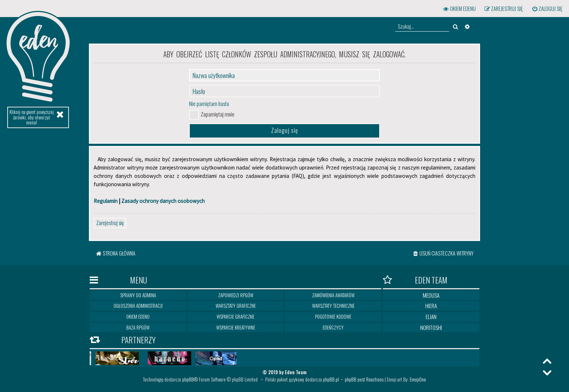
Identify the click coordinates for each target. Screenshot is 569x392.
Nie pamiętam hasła (209, 103)
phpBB (188, 379)
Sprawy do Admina (138, 295)
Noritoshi (431, 327)
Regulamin (106, 201)
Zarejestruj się (110, 222)
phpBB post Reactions (364, 379)
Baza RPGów (138, 327)
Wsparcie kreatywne (236, 327)
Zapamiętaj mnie (218, 114)
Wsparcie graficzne (236, 317)
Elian (431, 317)
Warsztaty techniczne (333, 306)
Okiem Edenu (138, 317)
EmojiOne (418, 379)
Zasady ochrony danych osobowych (163, 201)
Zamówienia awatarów (333, 295)
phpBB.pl (331, 379)
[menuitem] (547, 9)
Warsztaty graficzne (236, 306)
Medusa (431, 295)
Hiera (431, 306)
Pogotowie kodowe (333, 317)
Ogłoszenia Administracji (138, 306)
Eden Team (415, 280)
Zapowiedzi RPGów (236, 295)
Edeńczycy (333, 327)
